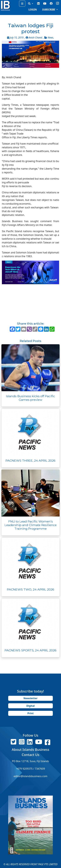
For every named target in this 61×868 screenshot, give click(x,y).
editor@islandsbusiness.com (30, 776)
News (50, 38)
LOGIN (33, 10)
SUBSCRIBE (49, 10)
